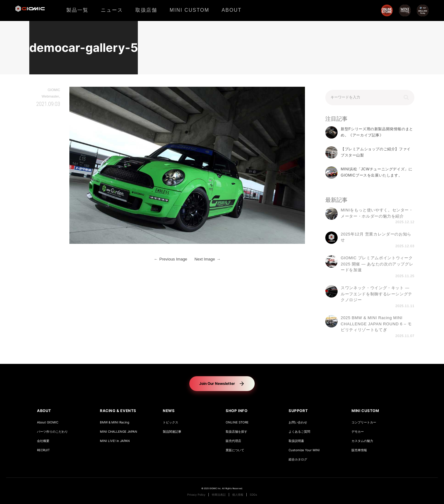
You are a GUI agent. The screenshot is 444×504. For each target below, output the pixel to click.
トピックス (171, 422)
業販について (235, 450)
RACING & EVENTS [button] (118, 411)
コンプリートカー (364, 422)
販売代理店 (233, 441)
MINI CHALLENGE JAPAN (119, 432)
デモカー (358, 432)
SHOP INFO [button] (236, 411)
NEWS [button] (169, 411)
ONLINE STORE (237, 422)
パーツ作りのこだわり (52, 432)
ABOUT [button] (44, 411)
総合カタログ (298, 459)
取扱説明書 (296, 441)
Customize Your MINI (304, 450)
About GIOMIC (48, 422)
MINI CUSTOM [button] (365, 411)
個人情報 (238, 495)
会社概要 (43, 441)
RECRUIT (43, 450)
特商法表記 (219, 495)
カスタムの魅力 (362, 441)
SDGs (253, 495)
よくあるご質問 (299, 432)
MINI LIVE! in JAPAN (115, 441)
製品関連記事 (172, 432)
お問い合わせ (298, 422)
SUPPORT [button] (298, 411)
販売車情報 (359, 450)
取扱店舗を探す (236, 432)
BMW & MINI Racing (115, 422)
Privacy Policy (196, 495)
